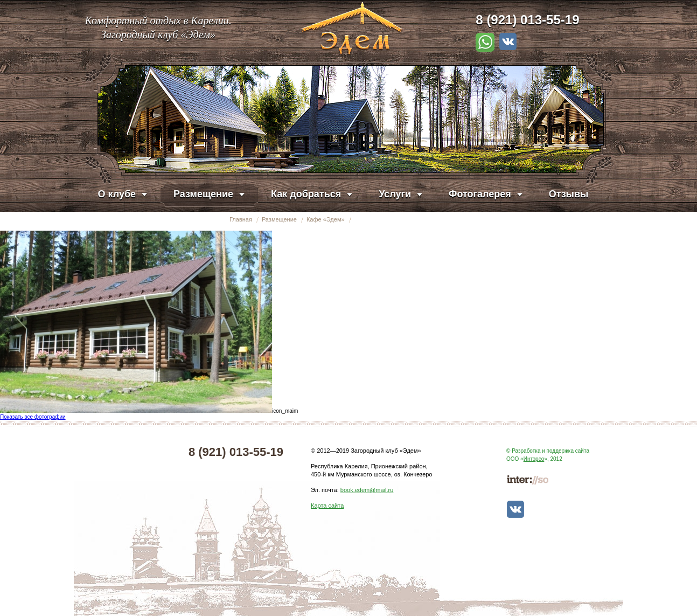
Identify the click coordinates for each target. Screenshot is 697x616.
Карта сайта (327, 506)
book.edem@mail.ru (367, 490)
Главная (241, 219)
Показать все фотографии (33, 417)
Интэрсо (534, 459)
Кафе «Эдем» (326, 219)
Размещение (279, 219)
